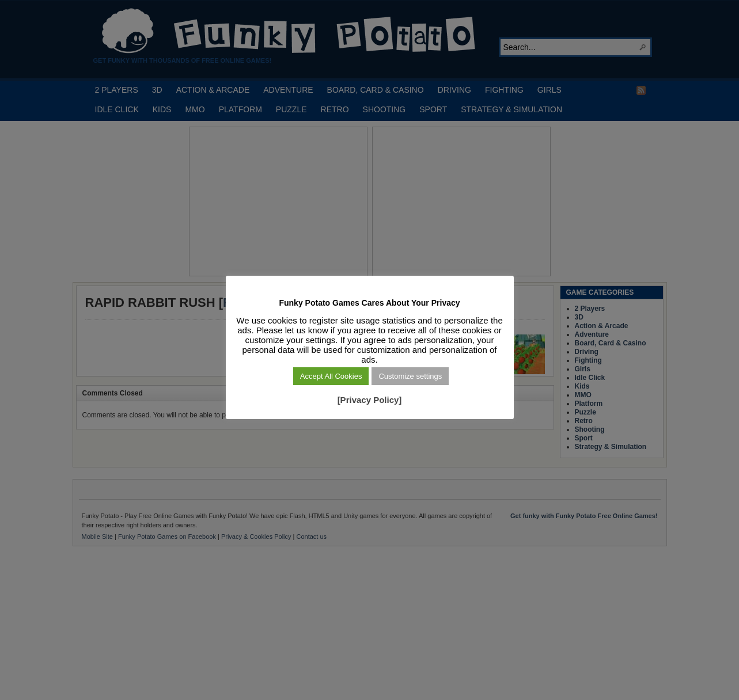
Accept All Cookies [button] (331, 376)
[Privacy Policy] (370, 400)
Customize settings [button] (410, 376)
